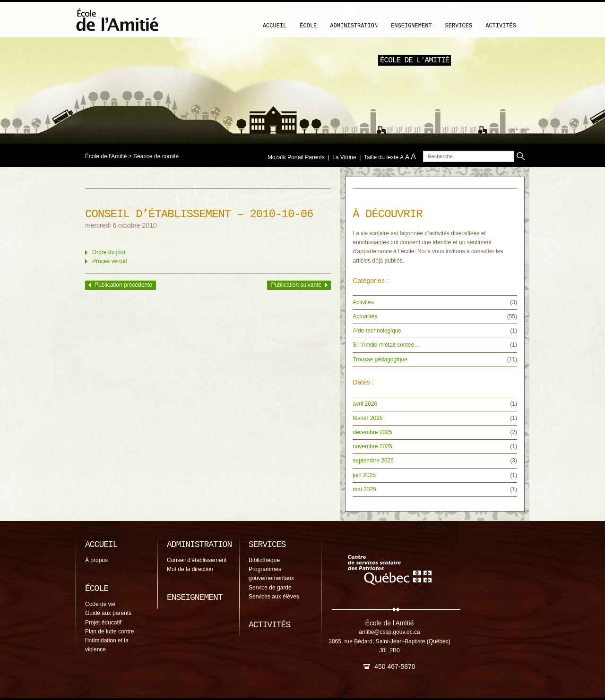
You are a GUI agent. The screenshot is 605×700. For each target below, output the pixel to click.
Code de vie (100, 604)
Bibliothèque (264, 560)
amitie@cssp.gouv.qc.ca (389, 632)
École (308, 26)
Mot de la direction (190, 569)
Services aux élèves (274, 597)
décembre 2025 (372, 432)
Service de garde (270, 588)
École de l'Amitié (106, 156)
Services (459, 26)
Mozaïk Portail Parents (296, 157)
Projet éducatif (103, 623)
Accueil (275, 26)
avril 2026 (365, 404)
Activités (501, 26)
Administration (354, 26)
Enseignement (411, 26)
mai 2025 (364, 489)
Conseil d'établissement (197, 560)
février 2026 (367, 418)
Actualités (365, 316)
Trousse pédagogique (380, 359)
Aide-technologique (377, 331)
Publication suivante (296, 285)
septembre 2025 (373, 461)
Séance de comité (156, 156)
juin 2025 (364, 475)
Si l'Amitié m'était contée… (386, 345)
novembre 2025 (372, 446)
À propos (96, 560)
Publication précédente (123, 285)
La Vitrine (344, 157)
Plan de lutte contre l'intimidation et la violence (109, 640)
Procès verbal (109, 261)
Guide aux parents (108, 613)
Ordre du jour (109, 252)
